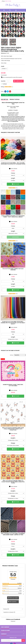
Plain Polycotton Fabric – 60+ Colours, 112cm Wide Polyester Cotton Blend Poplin (13, 163)
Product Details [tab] (15, 99)
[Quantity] (8, 81)
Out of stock (15, 237)
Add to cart (18, 81)
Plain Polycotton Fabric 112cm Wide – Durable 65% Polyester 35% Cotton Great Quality (13, 323)
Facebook (13, 621)
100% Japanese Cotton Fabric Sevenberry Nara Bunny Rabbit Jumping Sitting (13, 534)
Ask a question (12, 602)
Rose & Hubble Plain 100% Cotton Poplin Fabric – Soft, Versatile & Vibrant (13, 216)
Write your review (13, 598)
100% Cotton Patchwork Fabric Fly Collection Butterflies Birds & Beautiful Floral (13, 482)
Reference (3, 53)
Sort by (12, 355)
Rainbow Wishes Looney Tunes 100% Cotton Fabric (13, 385)
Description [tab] (5, 99)
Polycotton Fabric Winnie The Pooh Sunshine (13, 269)
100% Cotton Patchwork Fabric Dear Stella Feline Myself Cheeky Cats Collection (13, 429)
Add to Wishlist (13, 169)
